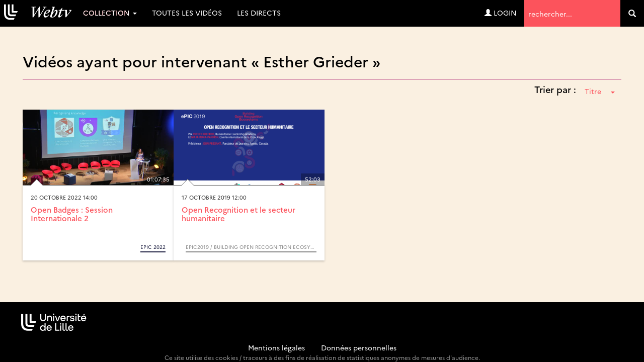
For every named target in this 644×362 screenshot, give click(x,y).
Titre (600, 91)
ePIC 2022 (153, 247)
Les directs (259, 13)
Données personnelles (359, 347)
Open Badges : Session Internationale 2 (72, 214)
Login (501, 13)
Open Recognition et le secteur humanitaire (238, 214)
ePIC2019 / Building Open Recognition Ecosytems (251, 247)
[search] (632, 13)
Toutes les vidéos (187, 13)
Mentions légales (276, 347)
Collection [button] (110, 13)
